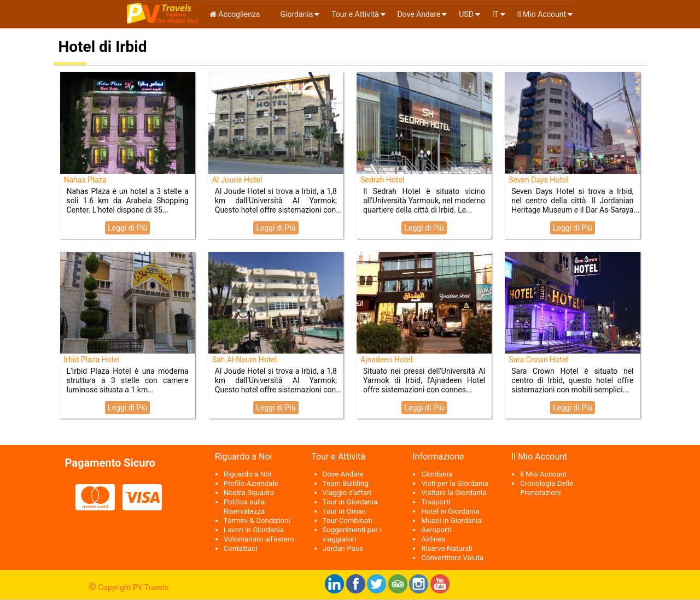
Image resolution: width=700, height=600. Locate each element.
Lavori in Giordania (254, 530)
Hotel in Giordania (450, 511)
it (495, 14)
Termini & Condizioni (257, 520)
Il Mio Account (541, 14)
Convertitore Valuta (452, 558)
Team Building (346, 483)
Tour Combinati (348, 520)
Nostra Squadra (249, 493)
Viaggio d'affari (347, 493)
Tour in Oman (344, 511)
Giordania (296, 14)
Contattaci (240, 548)
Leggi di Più (127, 228)
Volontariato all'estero (259, 539)
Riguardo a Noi (247, 474)
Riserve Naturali (447, 548)
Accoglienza (235, 14)
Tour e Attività (355, 14)
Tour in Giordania (350, 502)
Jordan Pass (343, 548)
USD (466, 14)
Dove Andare (419, 14)
